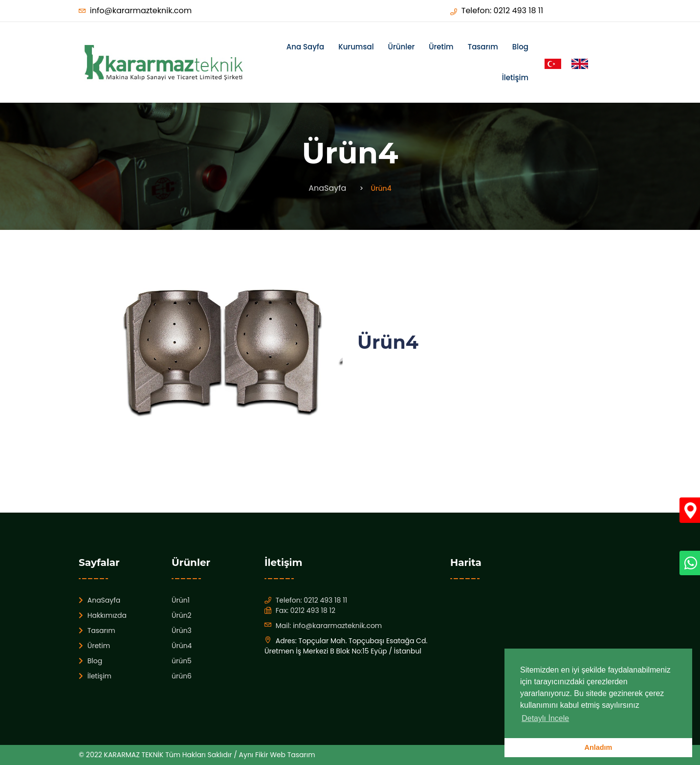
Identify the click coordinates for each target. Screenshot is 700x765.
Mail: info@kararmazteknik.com (329, 626)
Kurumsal (356, 47)
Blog (520, 47)
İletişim (515, 78)
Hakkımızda (103, 615)
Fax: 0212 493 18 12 (306, 610)
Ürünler (402, 47)
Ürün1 (181, 600)
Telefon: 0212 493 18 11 (502, 11)
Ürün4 (182, 646)
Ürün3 (182, 630)
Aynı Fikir (255, 755)
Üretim (441, 47)
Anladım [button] (599, 747)
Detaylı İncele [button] (545, 718)
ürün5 (182, 661)
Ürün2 (182, 615)
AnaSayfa (327, 188)
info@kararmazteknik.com (141, 11)
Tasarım (483, 47)
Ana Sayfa (305, 47)
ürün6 (182, 676)
